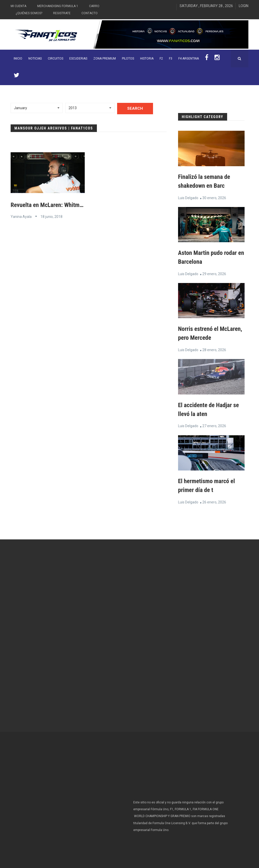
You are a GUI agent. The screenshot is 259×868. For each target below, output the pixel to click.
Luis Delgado (188, 197)
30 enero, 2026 (214, 197)
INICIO (18, 59)
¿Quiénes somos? (29, 13)
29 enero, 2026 (214, 273)
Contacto (90, 13)
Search (135, 108)
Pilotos (128, 59)
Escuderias (78, 59)
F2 (161, 59)
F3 (171, 59)
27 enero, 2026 (214, 424)
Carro (94, 6)
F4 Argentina (189, 59)
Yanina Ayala (21, 216)
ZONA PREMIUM (105, 59)
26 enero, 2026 (214, 500)
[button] (37, 108)
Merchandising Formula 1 (58, 6)
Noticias (35, 59)
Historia (147, 59)
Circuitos (56, 59)
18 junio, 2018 (51, 216)
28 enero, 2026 (214, 349)
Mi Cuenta (18, 6)
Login (244, 6)
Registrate (62, 13)
